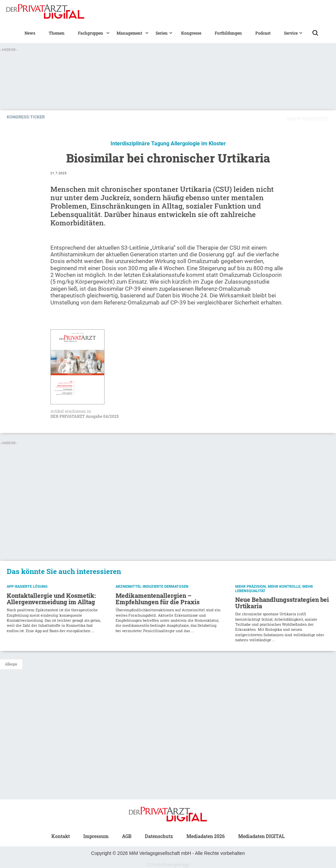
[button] (91, 33)
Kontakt (61, 836)
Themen (57, 33)
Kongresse (191, 33)
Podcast (263, 33)
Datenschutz (159, 836)
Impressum (96, 836)
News (30, 33)
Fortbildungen (228, 33)
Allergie (11, 664)
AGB (127, 836)
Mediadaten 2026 (206, 836)
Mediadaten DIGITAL (261, 836)
